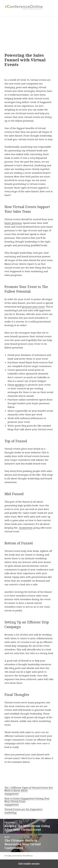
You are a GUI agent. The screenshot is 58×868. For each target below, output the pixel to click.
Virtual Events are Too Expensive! (24, 809)
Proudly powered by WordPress (19, 856)
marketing (11, 812)
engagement (12, 793)
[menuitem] (29, 791)
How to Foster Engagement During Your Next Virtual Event (27, 800)
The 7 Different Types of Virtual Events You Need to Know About (29, 789)
